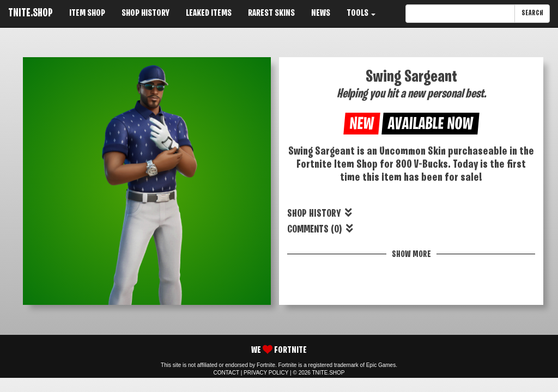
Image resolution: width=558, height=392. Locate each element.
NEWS (321, 13)
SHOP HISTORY (145, 13)
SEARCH (532, 13)
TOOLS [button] (361, 13)
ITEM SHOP (87, 13)
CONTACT (226, 373)
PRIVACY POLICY (266, 373)
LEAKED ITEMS (209, 13)
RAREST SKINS (271, 13)
